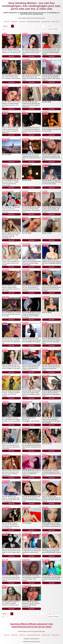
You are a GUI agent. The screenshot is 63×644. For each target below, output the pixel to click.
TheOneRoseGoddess (8, 191)
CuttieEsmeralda (27, 586)
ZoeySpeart (25, 86)
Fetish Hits (38, 642)
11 (40, 26)
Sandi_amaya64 (26, 507)
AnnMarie (5, 33)
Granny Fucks (22, 21)
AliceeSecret (26, 139)
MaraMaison (45, 112)
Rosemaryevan (26, 428)
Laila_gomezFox (47, 217)
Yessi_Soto (25, 454)
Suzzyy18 (45, 322)
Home (50, 26)
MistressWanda (26, 480)
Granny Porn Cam (55, 21)
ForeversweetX (6, 139)
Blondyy (44, 86)
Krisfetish (45, 191)
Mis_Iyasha (45, 402)
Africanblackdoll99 (27, 402)
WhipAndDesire (46, 244)
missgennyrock (6, 375)
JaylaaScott (5, 112)
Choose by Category (54, 29)
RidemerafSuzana (27, 164)
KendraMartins (46, 270)
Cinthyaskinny (46, 296)
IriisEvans (45, 349)
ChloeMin (5, 322)
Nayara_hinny (46, 139)
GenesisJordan (26, 349)
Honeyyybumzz (26, 244)
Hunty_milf (5, 560)
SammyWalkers (6, 507)
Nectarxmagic (26, 270)
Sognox (44, 59)
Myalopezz (5, 164)
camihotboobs (46, 428)
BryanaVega (25, 375)
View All (5, 26)
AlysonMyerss (6, 454)
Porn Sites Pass (14, 21)
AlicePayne (25, 191)
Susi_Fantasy (46, 375)
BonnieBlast (5, 86)
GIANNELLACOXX (27, 533)
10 (37, 26)
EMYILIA (4, 217)
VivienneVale (46, 33)
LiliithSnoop (5, 402)
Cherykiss (5, 349)
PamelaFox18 (46, 480)
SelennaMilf (45, 533)
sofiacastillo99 (6, 480)
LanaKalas (25, 33)
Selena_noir (25, 296)
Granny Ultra (7, 21)
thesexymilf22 (26, 59)
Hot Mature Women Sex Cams (33, 21)
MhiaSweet (45, 507)
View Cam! (11, 56)
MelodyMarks (6, 270)
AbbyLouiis (25, 217)
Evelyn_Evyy (5, 296)
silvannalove (26, 322)
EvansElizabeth (6, 533)
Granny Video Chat (46, 21)
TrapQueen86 (26, 560)
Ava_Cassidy (46, 560)
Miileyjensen (5, 244)
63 (4, 29)
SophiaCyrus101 (47, 164)
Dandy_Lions (6, 59)
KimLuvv (45, 454)
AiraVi (24, 112)
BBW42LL (5, 586)
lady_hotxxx (5, 428)
